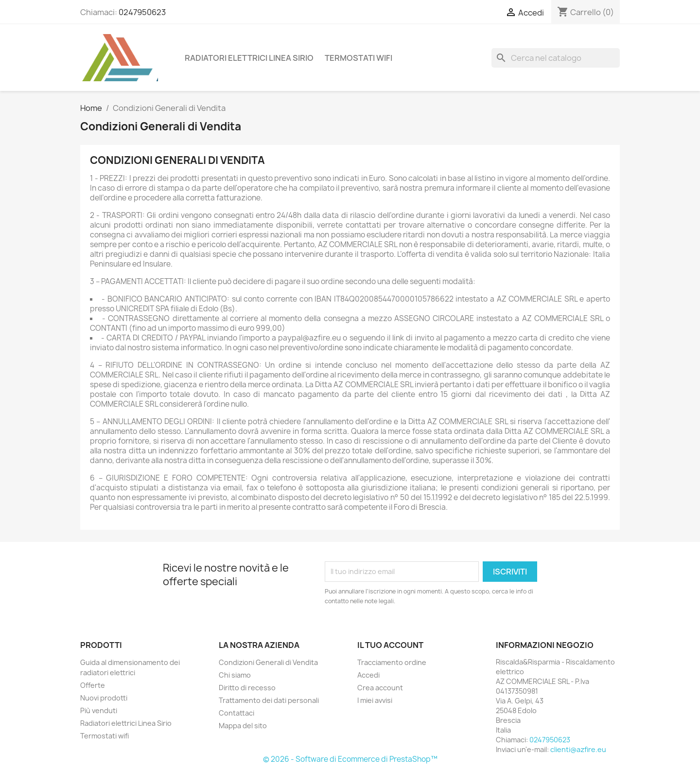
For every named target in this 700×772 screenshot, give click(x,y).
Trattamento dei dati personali (269, 700)
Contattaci (236, 713)
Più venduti (99, 710)
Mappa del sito (243, 726)
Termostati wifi (359, 58)
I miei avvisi (375, 700)
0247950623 (142, 12)
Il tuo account (390, 645)
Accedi (368, 675)
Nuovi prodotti (104, 698)
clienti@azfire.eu (578, 749)
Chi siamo (235, 675)
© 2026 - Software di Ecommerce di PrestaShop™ (350, 759)
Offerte (93, 685)
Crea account (380, 688)
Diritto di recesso (247, 688)
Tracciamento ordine (392, 662)
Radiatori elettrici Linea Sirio (249, 58)
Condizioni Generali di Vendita (268, 662)
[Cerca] (556, 58)
